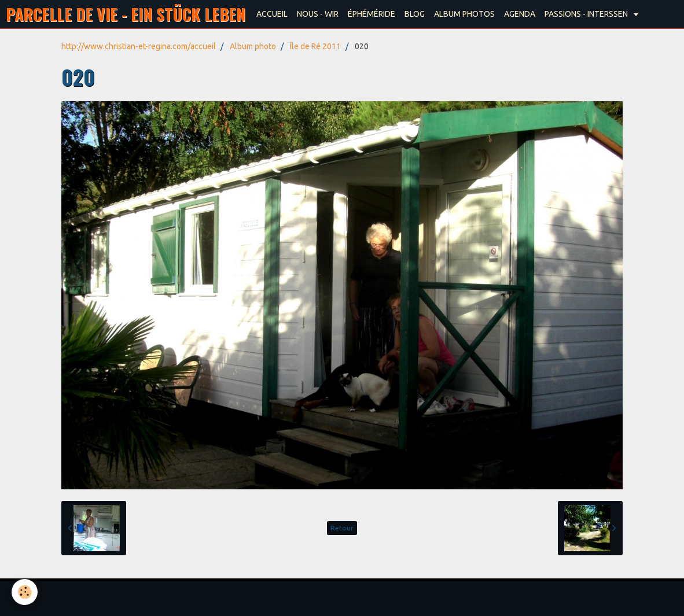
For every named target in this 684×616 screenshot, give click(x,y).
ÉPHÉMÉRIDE (372, 14)
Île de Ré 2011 (315, 46)
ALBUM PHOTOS (464, 14)
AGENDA (520, 14)
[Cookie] (25, 592)
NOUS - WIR (318, 14)
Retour (342, 528)
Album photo (253, 46)
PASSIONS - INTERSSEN (587, 14)
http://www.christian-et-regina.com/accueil (139, 46)
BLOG (415, 14)
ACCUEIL (272, 14)
